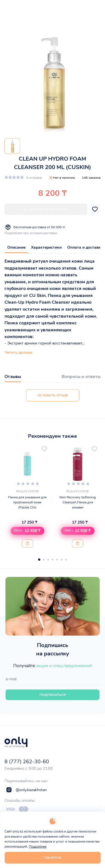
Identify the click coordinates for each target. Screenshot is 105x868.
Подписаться (53, 695)
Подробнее (38, 846)
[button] (27, 531)
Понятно (53, 858)
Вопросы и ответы (81, 377)
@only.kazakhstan (26, 790)
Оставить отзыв (53, 395)
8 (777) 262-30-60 (27, 762)
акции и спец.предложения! (64, 666)
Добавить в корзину (46, 209)
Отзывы (13, 377)
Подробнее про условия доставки (31, 233)
